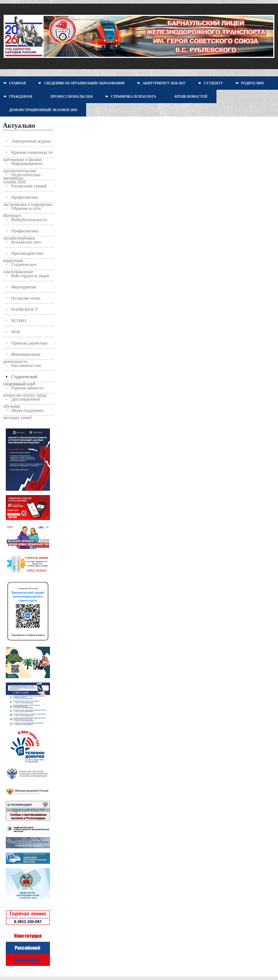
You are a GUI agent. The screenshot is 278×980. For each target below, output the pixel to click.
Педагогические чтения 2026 (22, 176)
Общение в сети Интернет (22, 210)
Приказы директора (29, 343)
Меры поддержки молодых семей (23, 412)
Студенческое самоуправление (20, 266)
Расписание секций (29, 186)
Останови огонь (26, 298)
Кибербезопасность (29, 220)
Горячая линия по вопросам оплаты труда (25, 390)
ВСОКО (19, 321)
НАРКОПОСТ (24, 309)
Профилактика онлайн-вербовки (21, 233)
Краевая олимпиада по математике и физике (28, 154)
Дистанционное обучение (22, 401)
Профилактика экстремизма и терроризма (28, 199)
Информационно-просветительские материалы (23, 165)
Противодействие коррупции (23, 255)
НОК (16, 332)
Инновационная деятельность (22, 356)
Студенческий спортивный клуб (20, 378)
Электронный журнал (31, 141)
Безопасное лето (26, 242)
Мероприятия (24, 287)
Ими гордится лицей (30, 276)
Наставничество (26, 366)
